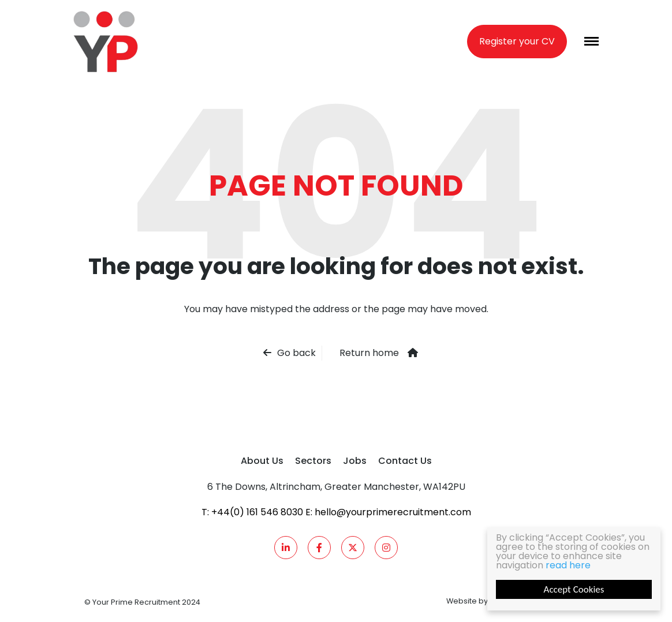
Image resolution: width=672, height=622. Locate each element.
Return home (369, 353)
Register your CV (517, 41)
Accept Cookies (574, 589)
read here (568, 565)
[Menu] (591, 41)
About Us (262, 461)
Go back (296, 353)
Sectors (313, 461)
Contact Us (405, 461)
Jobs (355, 461)
